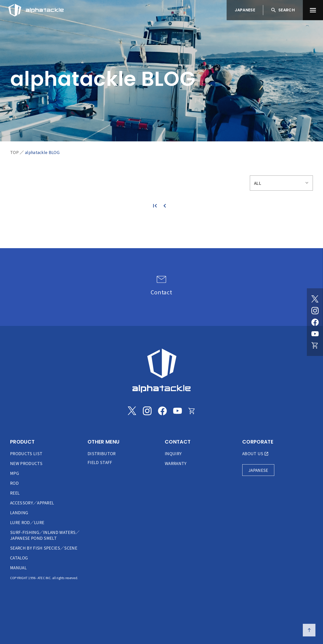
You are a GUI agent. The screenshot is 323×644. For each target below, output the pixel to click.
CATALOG (19, 558)
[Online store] (315, 345)
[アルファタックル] (36, 9)
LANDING (19, 512)
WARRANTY (176, 463)
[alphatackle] (161, 371)
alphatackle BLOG (42, 152)
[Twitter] (315, 299)
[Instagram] (315, 311)
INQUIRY (173, 453)
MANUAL (18, 568)
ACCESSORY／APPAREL (32, 503)
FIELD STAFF (100, 462)
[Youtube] (315, 334)
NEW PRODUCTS (26, 463)
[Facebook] (315, 322)
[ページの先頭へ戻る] (309, 630)
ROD (14, 483)
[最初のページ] (157, 206)
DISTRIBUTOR (102, 453)
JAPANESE (245, 10)
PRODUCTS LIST (26, 453)
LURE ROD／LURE (27, 522)
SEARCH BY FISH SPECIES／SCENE (44, 548)
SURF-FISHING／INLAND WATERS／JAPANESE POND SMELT (45, 535)
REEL (15, 493)
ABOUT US (253, 453)
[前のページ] (166, 206)
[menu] (313, 10)
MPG (15, 473)
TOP (14, 152)
